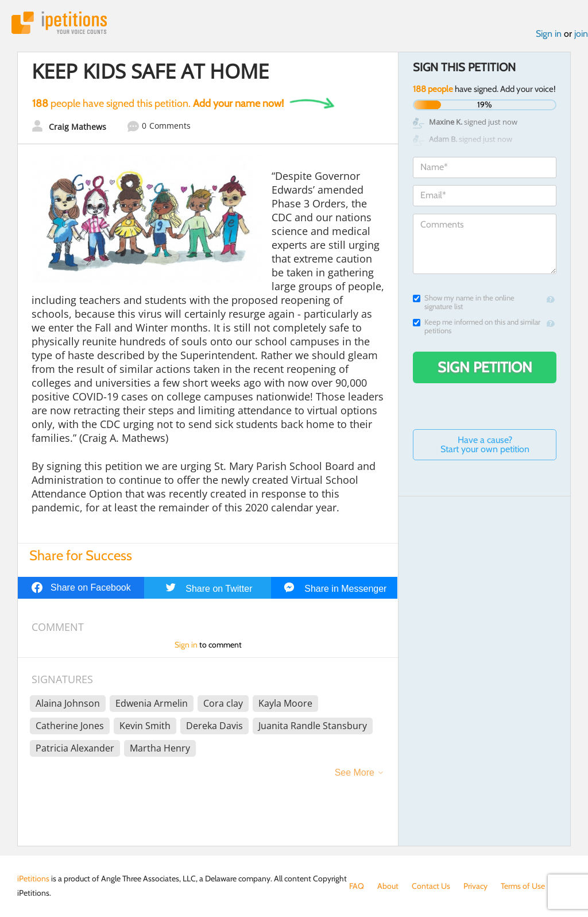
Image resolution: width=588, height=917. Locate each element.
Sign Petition (485, 367)
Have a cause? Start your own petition (485, 444)
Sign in (549, 34)
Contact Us (431, 886)
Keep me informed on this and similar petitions (477, 326)
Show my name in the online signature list (464, 302)
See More (355, 772)
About (388, 886)
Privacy (475, 886)
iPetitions (59, 23)
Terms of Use (523, 886)
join (581, 34)
